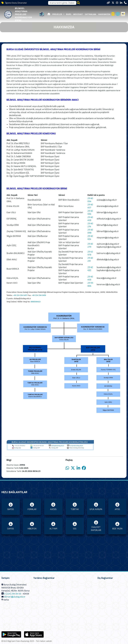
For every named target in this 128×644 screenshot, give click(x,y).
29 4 (90, 277)
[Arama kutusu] (62, 3)
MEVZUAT (78, 14)
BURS (69, 14)
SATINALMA (91, 14)
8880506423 (36, 302)
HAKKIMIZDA (104, 14)
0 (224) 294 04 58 (13, 594)
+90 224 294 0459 (39, 295)
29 (89, 283)
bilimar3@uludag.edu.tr (15, 597)
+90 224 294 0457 (20, 295)
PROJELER (58, 14)
